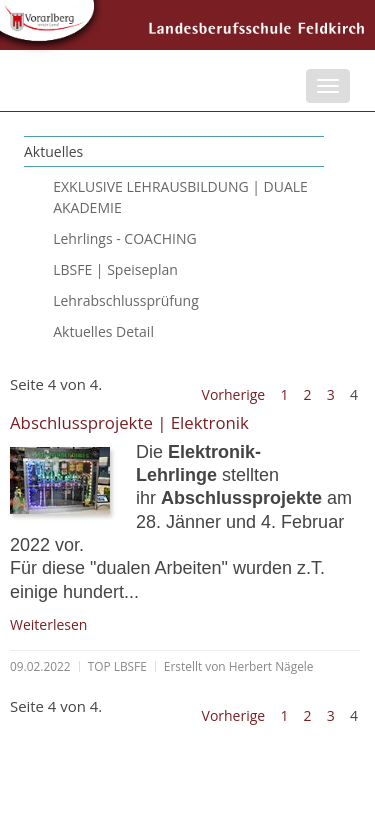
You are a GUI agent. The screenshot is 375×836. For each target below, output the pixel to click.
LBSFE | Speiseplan (115, 269)
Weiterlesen (48, 624)
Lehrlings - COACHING (125, 238)
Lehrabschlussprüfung (126, 300)
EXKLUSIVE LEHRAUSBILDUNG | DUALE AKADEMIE (180, 197)
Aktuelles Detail (103, 331)
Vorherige (234, 394)
